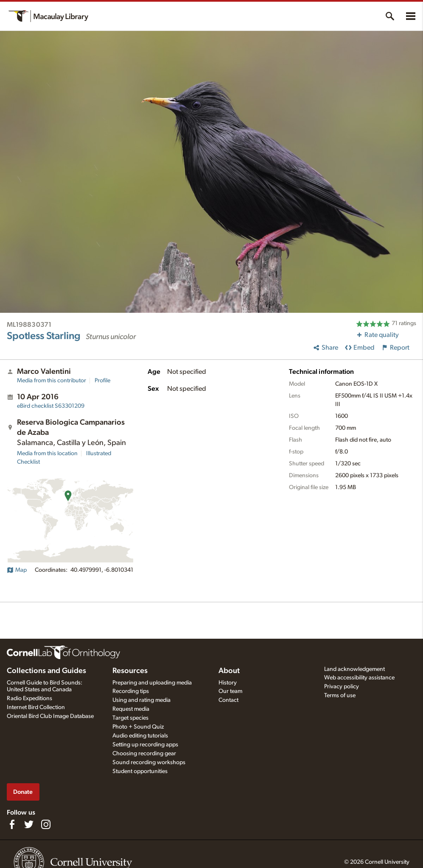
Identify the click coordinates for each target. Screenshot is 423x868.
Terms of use (340, 696)
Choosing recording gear (144, 754)
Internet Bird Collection (36, 707)
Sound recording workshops (149, 762)
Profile (102, 381)
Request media (131, 709)
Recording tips (131, 691)
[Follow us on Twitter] (29, 824)
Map (17, 570)
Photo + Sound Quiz (138, 727)
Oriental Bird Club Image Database (50, 716)
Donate (23, 792)
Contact (228, 700)
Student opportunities (140, 771)
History (228, 683)
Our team (230, 691)
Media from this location (47, 453)
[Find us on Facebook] (12, 824)
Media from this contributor (52, 381)
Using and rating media (141, 700)
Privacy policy (342, 687)
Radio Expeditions (29, 698)
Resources (130, 671)
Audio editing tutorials (140, 736)
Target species (130, 718)
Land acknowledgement (354, 669)
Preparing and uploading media (152, 683)
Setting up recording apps (145, 745)
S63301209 (51, 406)
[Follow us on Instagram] (46, 824)
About (229, 671)
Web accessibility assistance (359, 678)
